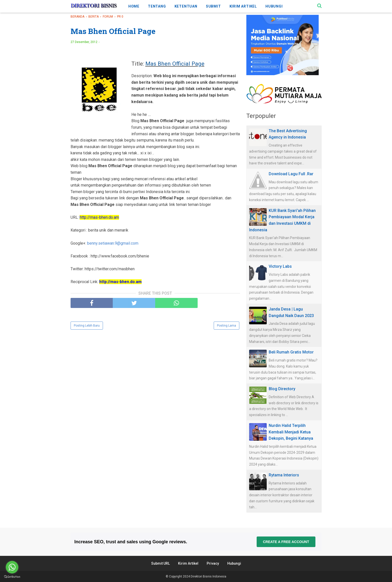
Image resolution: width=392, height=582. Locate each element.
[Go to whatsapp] (12, 567)
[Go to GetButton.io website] (12, 577)
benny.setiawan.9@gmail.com (113, 243)
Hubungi (234, 563)
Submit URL (160, 563)
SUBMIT (213, 6)
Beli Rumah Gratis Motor (291, 352)
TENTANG (157, 6)
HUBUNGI (274, 6)
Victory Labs (280, 266)
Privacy (213, 563)
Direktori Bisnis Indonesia (208, 576)
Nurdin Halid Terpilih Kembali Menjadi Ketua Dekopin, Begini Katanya (291, 432)
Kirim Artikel (188, 563)
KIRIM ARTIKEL (243, 6)
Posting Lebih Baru (87, 326)
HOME (134, 6)
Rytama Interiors (284, 475)
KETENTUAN (186, 6)
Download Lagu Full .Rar (291, 174)
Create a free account (286, 542)
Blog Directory (282, 389)
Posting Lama (227, 326)
